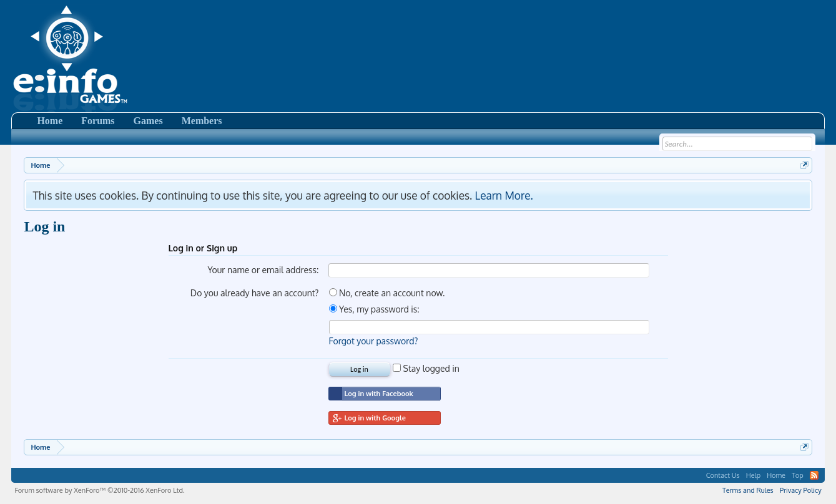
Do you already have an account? (255, 293)
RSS (814, 475)
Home (50, 121)
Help (753, 475)
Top (798, 475)
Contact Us (723, 475)
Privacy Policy (801, 490)
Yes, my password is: (374, 309)
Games (148, 121)
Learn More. (504, 195)
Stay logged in (426, 368)
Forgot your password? (374, 341)
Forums (98, 121)
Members (202, 121)
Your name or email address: (263, 270)
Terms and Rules (748, 490)
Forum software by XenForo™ (99, 490)
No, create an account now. (387, 293)
